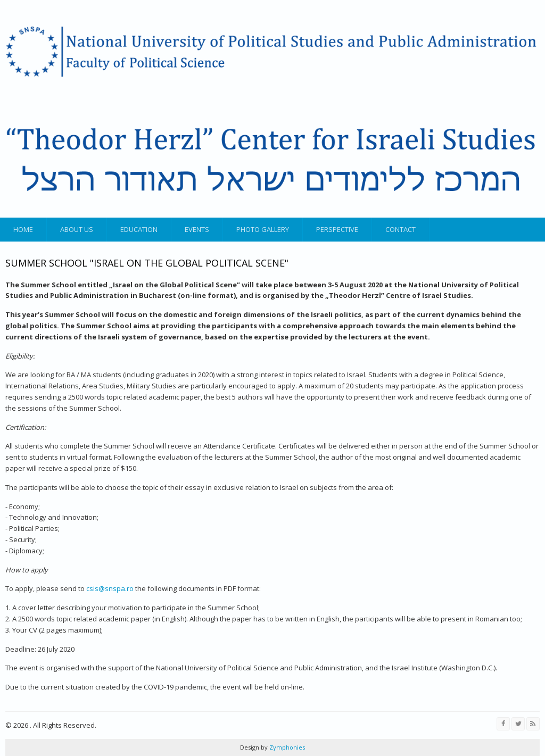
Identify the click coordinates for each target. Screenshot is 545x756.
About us (77, 229)
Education (139, 229)
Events (197, 229)
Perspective (337, 229)
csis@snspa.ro (110, 588)
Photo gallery (263, 229)
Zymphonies (286, 747)
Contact (401, 229)
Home (23, 229)
